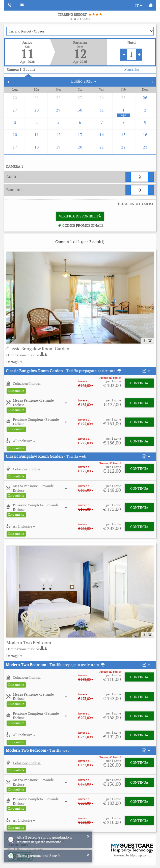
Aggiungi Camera (135, 204)
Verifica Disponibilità (80, 216)
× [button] (88, 836)
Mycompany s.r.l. (142, 855)
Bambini (14, 190)
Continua (139, 383)
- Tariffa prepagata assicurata (64, 371)
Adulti (12, 177)
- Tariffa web (46, 456)
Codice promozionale (80, 225)
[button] (146, 371)
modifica (131, 70)
